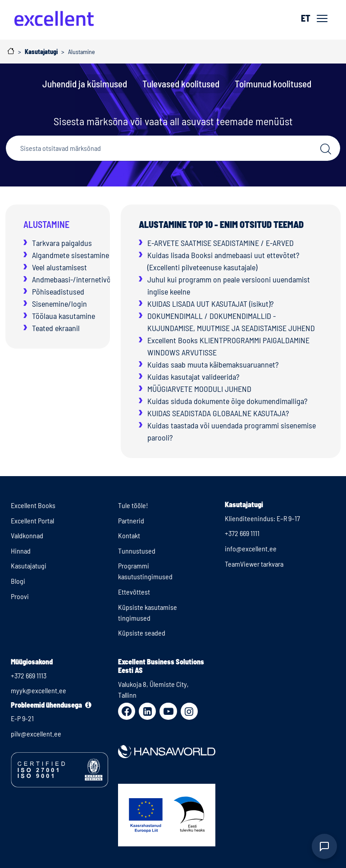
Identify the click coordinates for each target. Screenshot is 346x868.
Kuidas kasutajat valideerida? (193, 377)
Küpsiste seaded (142, 633)
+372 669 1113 (29, 675)
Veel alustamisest (59, 267)
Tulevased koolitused (181, 84)
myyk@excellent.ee (39, 690)
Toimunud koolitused (273, 84)
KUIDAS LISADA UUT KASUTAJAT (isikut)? (210, 304)
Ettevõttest (134, 592)
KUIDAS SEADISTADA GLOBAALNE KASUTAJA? (218, 413)
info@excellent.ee (251, 548)
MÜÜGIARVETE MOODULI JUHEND (199, 389)
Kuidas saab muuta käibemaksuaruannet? (213, 364)
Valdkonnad (27, 535)
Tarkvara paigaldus (62, 243)
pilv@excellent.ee (36, 734)
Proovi (20, 596)
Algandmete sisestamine (71, 255)
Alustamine (46, 224)
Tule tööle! (133, 505)
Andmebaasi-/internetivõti (74, 279)
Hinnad (21, 551)
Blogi (18, 581)
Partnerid (131, 520)
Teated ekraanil (56, 328)
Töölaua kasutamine (64, 316)
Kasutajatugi (29, 566)
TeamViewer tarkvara (254, 564)
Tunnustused (137, 551)
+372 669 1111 (242, 533)
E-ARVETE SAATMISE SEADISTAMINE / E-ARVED (221, 243)
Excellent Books (33, 505)
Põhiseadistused (58, 291)
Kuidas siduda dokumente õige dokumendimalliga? (227, 401)
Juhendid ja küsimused (85, 84)
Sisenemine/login (59, 304)
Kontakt (129, 535)
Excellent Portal (32, 520)
